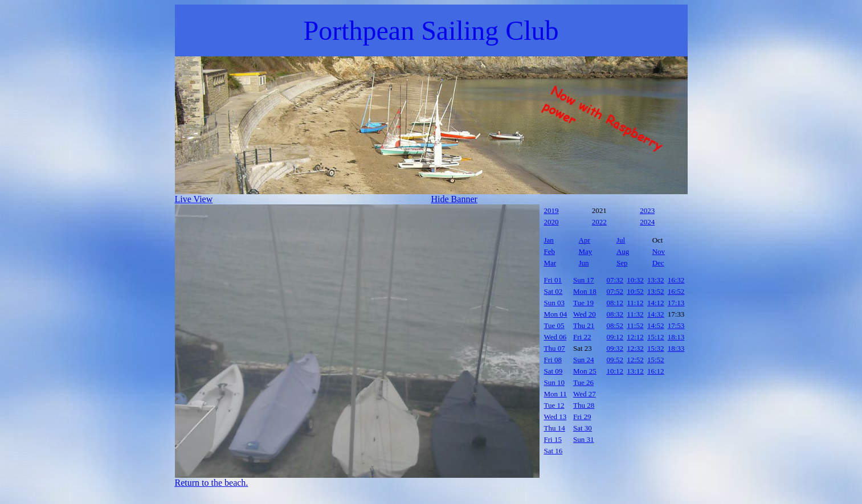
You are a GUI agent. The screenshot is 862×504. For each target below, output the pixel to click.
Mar (550, 263)
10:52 (635, 291)
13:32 (656, 280)
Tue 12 (554, 405)
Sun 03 (554, 303)
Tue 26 (583, 382)
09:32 (615, 348)
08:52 (615, 325)
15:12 (656, 337)
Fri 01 (553, 280)
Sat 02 (553, 291)
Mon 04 (556, 314)
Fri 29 (582, 417)
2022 (599, 222)
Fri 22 (582, 337)
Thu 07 (555, 348)
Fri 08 (553, 360)
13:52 (656, 291)
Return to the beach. (212, 483)
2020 (551, 222)
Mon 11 (555, 394)
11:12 (635, 303)
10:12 (615, 371)
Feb (550, 251)
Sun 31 (583, 439)
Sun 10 (554, 382)
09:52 (615, 360)
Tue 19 (583, 303)
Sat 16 (553, 451)
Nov (659, 251)
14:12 (656, 303)
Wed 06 (555, 337)
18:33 (676, 348)
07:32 (615, 280)
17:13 (676, 303)
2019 (551, 210)
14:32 (656, 314)
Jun (584, 263)
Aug (623, 251)
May (586, 251)
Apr (585, 240)
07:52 (615, 291)
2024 (647, 222)
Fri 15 (553, 439)
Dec (658, 263)
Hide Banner (454, 199)
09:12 (615, 337)
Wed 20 (585, 314)
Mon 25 (585, 371)
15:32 (656, 348)
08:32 (615, 314)
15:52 (656, 360)
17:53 (676, 325)
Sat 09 (553, 371)
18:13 (676, 337)
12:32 (635, 348)
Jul (621, 240)
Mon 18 (585, 291)
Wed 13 (555, 417)
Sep (622, 263)
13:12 (635, 371)
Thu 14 (555, 428)
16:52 (676, 291)
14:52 (656, 325)
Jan (549, 240)
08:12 (615, 303)
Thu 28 (584, 405)
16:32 (676, 280)
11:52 (635, 325)
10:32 (635, 280)
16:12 (656, 371)
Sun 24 (583, 360)
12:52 (635, 360)
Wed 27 (585, 394)
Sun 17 (583, 280)
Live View (194, 199)
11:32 (635, 314)
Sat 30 (583, 428)
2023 (647, 210)
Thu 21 (584, 325)
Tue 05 (554, 325)
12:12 (635, 337)
